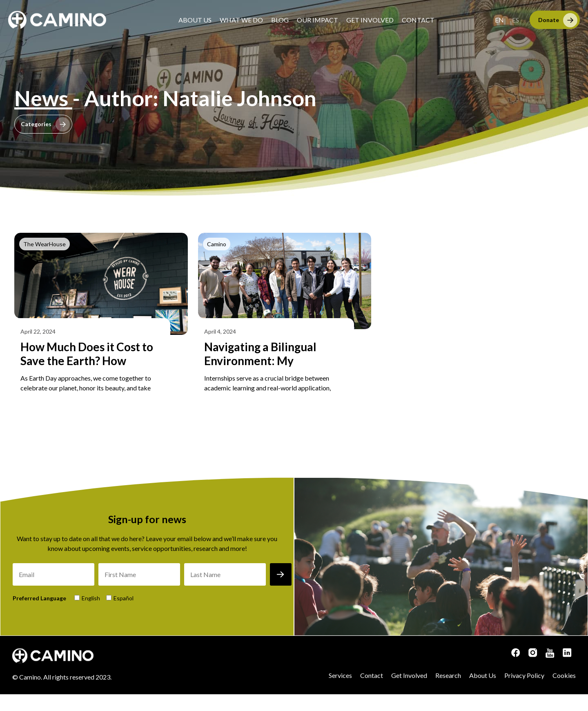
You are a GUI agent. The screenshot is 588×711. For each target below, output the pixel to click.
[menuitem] (499, 20)
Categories (36, 124)
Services (340, 692)
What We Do (241, 20)
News (43, 98)
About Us (195, 20)
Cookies (564, 692)
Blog (280, 20)
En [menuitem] (499, 20)
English (91, 615)
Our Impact (317, 20)
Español (124, 615)
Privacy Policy (524, 692)
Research (448, 692)
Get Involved (370, 20)
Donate (549, 20)
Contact (418, 20)
